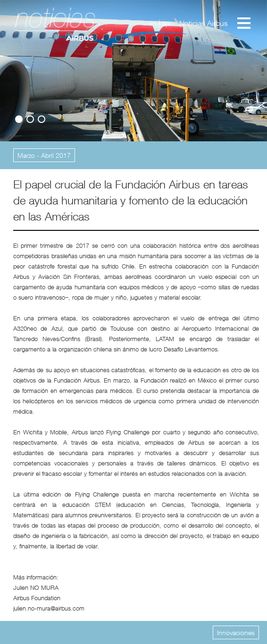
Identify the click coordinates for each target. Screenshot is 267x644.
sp (166, 23)
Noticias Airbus (204, 23)
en (153, 23)
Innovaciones (236, 632)
